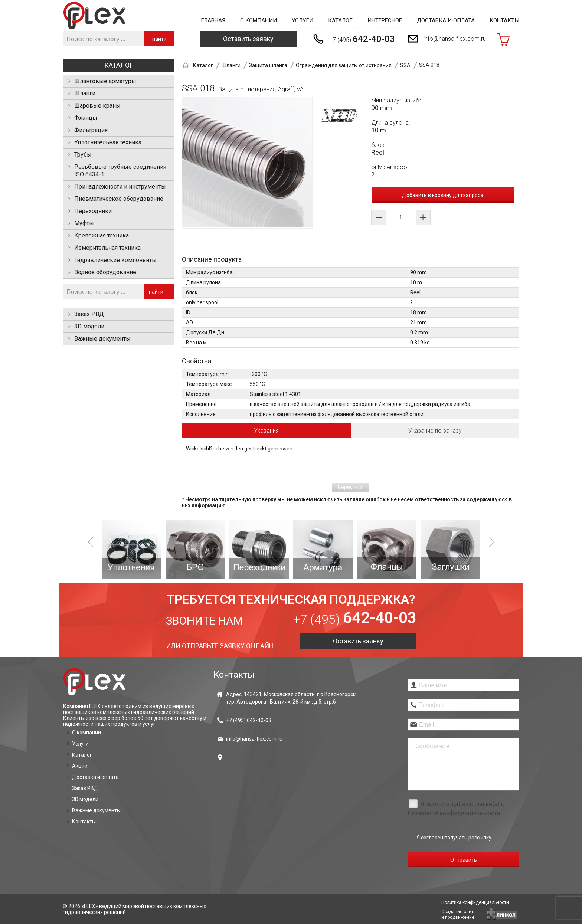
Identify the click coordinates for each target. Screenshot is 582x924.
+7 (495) (362, 39)
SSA (405, 65)
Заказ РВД (89, 314)
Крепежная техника (102, 235)
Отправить (464, 860)
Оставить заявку (248, 39)
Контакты (504, 20)
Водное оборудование (105, 272)
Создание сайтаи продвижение (459, 915)
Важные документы (102, 339)
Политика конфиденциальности (475, 902)
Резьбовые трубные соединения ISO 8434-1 (120, 171)
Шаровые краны (97, 106)
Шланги (85, 93)
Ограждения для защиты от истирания (344, 65)
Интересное (385, 20)
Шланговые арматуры (105, 81)
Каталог (340, 20)
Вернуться (351, 487)
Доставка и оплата (446, 20)
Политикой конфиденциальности (454, 813)
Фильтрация (91, 130)
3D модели (89, 326)
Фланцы (86, 118)
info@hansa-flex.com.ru (455, 39)
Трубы (83, 155)
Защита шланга (268, 65)
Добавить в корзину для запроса (443, 195)
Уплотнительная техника (108, 142)
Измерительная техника (107, 248)
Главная (213, 20)
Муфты (84, 223)
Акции (80, 766)
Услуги (303, 20)
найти (159, 39)
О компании (259, 20)
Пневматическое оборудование (119, 199)
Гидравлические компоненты (115, 260)
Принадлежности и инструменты (120, 186)
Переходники (93, 211)
